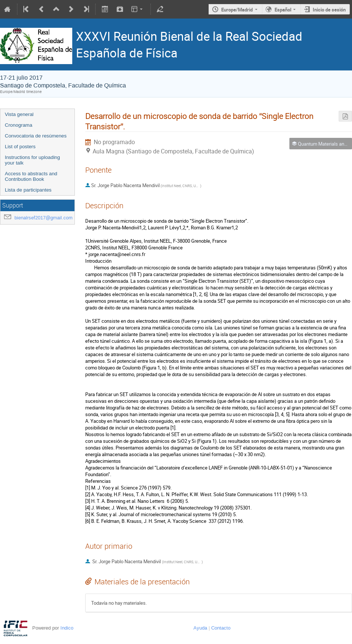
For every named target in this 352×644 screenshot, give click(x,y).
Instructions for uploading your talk (32, 160)
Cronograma (19, 125)
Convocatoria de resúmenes (36, 136)
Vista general (19, 114)
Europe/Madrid (237, 10)
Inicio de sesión (329, 10)
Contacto (221, 628)
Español (283, 10)
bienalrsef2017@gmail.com (44, 218)
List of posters (20, 147)
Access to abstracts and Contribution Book (31, 176)
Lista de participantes (28, 190)
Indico (67, 628)
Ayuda (200, 628)
